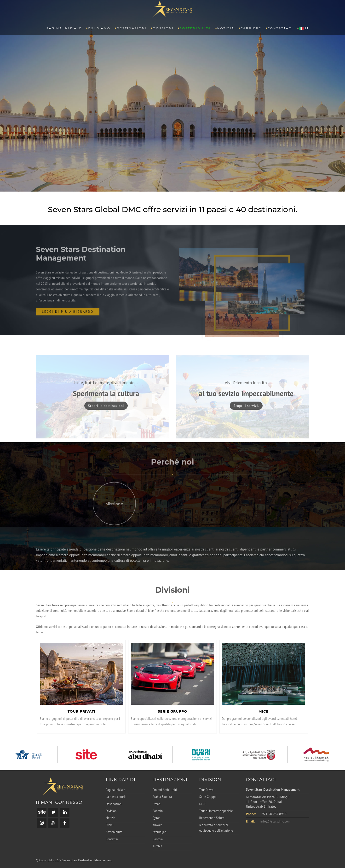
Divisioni (163, 28)
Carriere (251, 28)
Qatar (156, 818)
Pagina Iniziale (116, 790)
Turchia (157, 846)
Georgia (158, 839)
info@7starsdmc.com (276, 821)
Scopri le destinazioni (106, 421)
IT (304, 28)
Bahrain (158, 811)
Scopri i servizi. (246, 421)
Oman (157, 804)
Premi (110, 825)
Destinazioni (132, 28)
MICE (203, 804)
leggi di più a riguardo (68, 327)
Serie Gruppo (208, 797)
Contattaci (280, 28)
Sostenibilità (195, 28)
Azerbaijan (160, 832)
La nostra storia (116, 797)
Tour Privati (207, 790)
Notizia (226, 28)
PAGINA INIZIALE (64, 28)
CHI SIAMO (99, 28)
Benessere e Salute (212, 818)
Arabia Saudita (162, 797)
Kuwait (157, 825)
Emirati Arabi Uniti (165, 790)
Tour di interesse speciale (216, 811)
